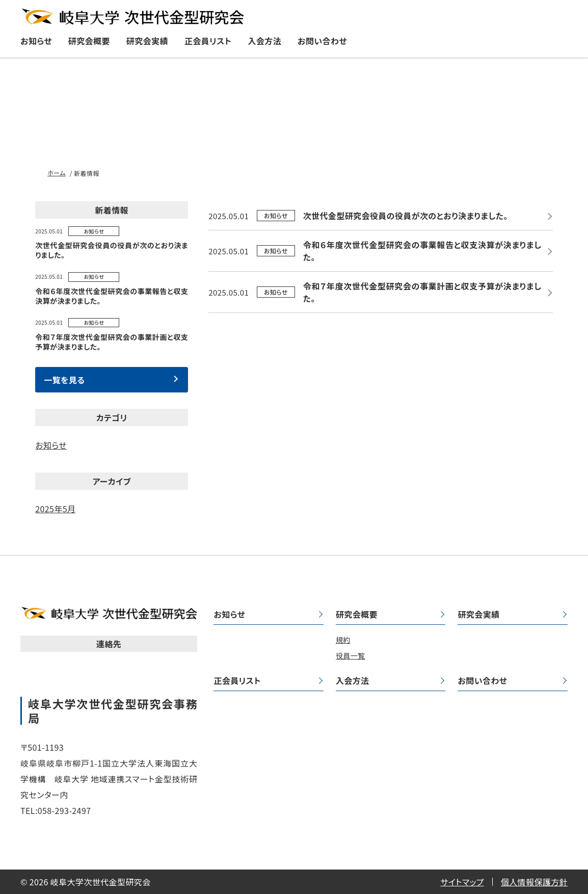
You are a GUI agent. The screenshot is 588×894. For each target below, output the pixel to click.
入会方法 (264, 41)
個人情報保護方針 (534, 882)
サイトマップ (462, 882)
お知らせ (36, 41)
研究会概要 (89, 41)
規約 (343, 640)
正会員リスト (208, 41)
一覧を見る (64, 380)
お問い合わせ (322, 41)
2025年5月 (55, 509)
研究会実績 (147, 41)
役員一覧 (351, 655)
